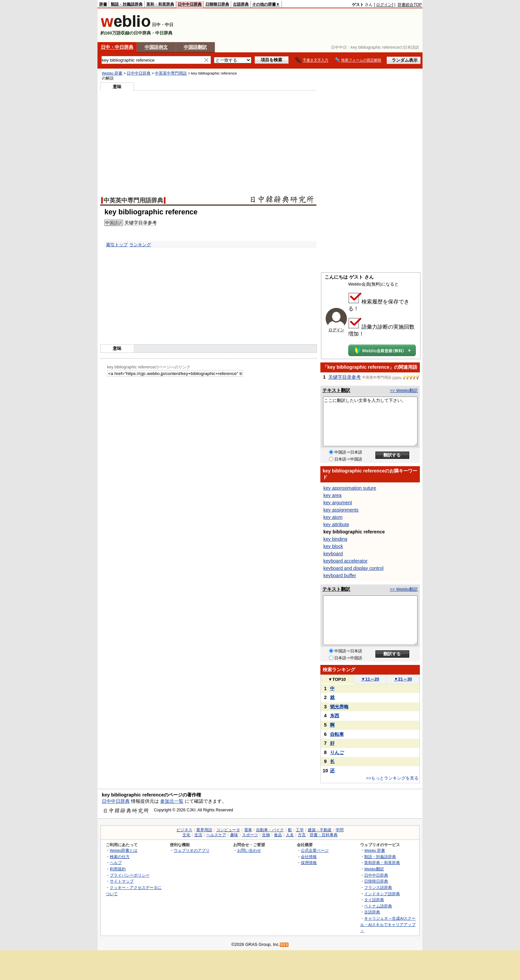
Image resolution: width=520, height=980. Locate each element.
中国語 (112, 223)
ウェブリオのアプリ (192, 850)
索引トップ (117, 245)
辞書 (103, 4)
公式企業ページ (315, 850)
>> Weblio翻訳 (404, 390)
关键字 (131, 223)
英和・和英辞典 (160, 4)
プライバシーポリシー (130, 875)
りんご (337, 752)
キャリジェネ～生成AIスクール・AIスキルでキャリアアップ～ (388, 924)
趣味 (234, 835)
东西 (335, 716)
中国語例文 (156, 47)
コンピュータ (228, 830)
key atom (333, 517)
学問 (340, 830)
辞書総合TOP (410, 5)
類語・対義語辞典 (127, 4)
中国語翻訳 (195, 47)
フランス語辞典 (378, 887)
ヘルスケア (216, 835)
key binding (335, 539)
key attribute (336, 524)
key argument (338, 503)
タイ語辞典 (374, 900)
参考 (152, 223)
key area (332, 495)
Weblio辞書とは (124, 850)
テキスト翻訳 (336, 390)
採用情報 (309, 863)
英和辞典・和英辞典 (382, 863)
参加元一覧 (172, 801)
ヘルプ (116, 863)
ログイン (384, 5)
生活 (198, 835)
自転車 (337, 734)
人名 (290, 835)
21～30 (403, 679)
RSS (285, 945)
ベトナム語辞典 (378, 906)
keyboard (333, 554)
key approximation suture (350, 488)
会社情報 (309, 857)
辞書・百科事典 (324, 835)
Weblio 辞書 (112, 73)
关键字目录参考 (345, 377)
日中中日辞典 (190, 4)
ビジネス (184, 830)
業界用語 (204, 830)
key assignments (341, 510)
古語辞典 (241, 4)
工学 (300, 830)
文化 (186, 835)
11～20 (370, 679)
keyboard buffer (340, 575)
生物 (266, 835)
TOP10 (337, 679)
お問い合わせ (249, 850)
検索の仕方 (120, 857)
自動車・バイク (270, 830)
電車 (248, 830)
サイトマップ (122, 881)
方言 (302, 835)
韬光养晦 (339, 707)
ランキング (140, 245)
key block (333, 546)
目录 (143, 223)
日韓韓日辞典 (217, 4)
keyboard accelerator (345, 561)
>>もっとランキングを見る (392, 778)
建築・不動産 (320, 830)
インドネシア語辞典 (382, 894)
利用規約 (118, 869)
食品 (278, 835)
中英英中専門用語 (171, 73)
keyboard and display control (353, 568)
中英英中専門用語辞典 (133, 200)
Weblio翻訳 (374, 869)
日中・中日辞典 (117, 47)
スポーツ (250, 835)
